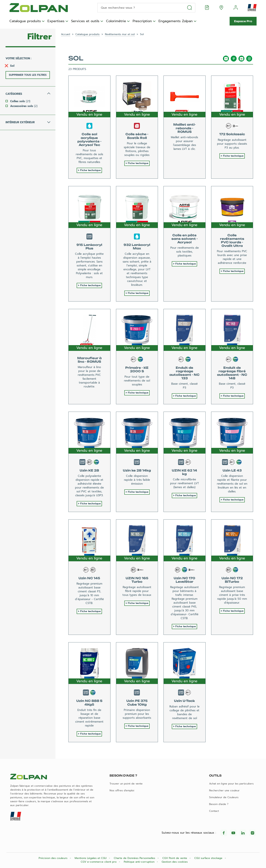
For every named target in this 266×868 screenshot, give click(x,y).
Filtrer (40, 37)
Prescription (142, 21)
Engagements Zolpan (176, 21)
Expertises (56, 21)
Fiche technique (90, 170)
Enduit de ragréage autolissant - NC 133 (184, 373)
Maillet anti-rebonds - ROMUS (184, 128)
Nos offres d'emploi (122, 790)
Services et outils (85, 21)
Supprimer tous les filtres (28, 75)
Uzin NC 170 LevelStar (184, 580)
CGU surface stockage (209, 858)
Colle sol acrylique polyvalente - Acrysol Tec (89, 139)
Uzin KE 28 (89, 470)
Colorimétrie (116, 21)
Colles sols (20, 101)
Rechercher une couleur (224, 790)
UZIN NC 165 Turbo (137, 580)
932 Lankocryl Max (137, 247)
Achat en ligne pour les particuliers (231, 784)
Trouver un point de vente (126, 784)
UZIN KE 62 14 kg (184, 472)
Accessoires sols (24, 106)
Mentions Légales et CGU (91, 858)
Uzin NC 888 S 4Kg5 (89, 703)
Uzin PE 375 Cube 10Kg (137, 703)
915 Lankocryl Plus (89, 247)
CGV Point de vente (175, 858)
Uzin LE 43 (232, 470)
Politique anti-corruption (140, 862)
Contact (214, 811)
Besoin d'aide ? (219, 804)
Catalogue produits (25, 21)
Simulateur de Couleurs (224, 797)
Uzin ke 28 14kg (137, 470)
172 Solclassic (232, 134)
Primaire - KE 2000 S (137, 369)
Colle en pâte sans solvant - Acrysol (185, 239)
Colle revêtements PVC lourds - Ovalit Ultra (232, 241)
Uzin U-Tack (184, 701)
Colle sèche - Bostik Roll (137, 136)
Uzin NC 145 (89, 578)
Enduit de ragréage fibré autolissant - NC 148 (232, 373)
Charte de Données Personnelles (135, 858)
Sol (12, 66)
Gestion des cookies (175, 862)
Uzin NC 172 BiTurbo (232, 580)
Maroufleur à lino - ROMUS (89, 360)
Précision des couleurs (53, 858)
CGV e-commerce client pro (99, 862)
